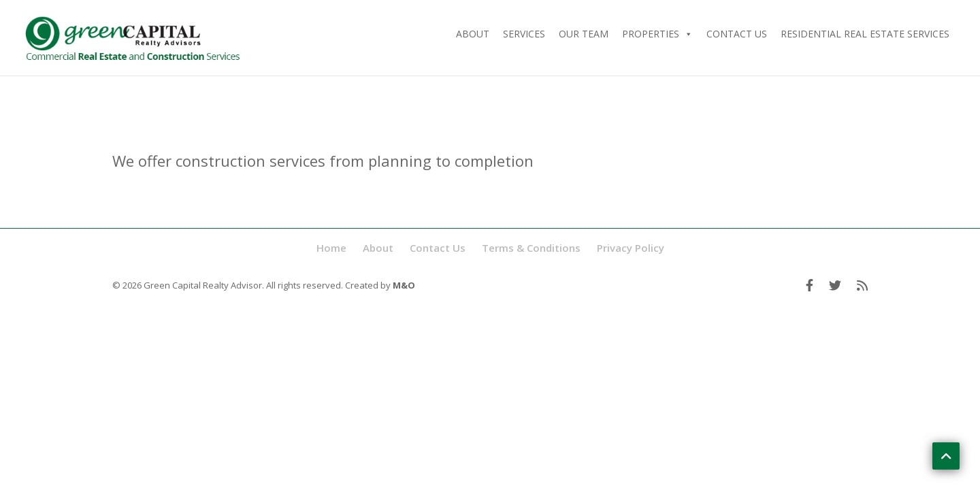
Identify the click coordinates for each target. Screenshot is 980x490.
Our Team (584, 34)
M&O (404, 285)
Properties (657, 34)
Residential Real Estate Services (865, 34)
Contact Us (737, 34)
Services (524, 34)
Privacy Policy (631, 248)
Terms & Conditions (531, 248)
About (473, 34)
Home (331, 248)
